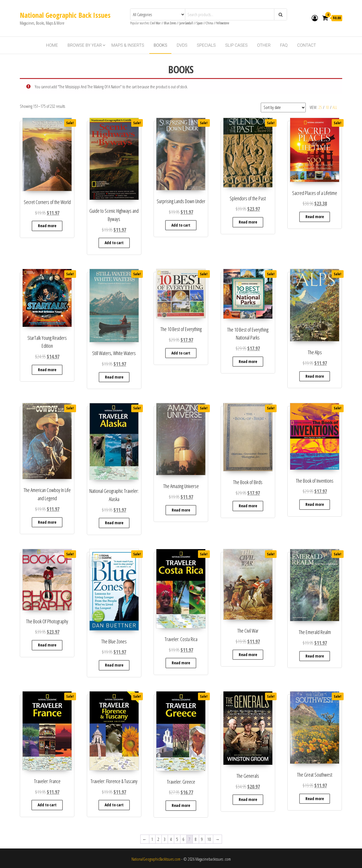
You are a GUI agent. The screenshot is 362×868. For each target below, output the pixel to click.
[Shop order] (283, 108)
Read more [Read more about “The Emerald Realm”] (315, 656)
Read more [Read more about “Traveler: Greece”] (181, 805)
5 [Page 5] (177, 839)
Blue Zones (170, 23)
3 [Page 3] (165, 839)
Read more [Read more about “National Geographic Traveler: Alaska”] (114, 523)
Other (264, 45)
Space (200, 23)
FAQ (284, 45)
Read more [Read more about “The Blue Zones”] (114, 665)
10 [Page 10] (209, 839)
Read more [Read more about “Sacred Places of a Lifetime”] (315, 217)
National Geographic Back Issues (65, 15)
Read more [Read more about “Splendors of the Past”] (248, 222)
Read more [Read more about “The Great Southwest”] (315, 799)
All (335, 107)
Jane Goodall (186, 23)
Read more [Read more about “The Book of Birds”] (248, 506)
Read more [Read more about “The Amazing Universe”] (181, 510)
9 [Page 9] (202, 839)
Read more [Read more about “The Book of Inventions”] (315, 504)
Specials (206, 45)
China (209, 23)
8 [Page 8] (196, 839)
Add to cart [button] (114, 243)
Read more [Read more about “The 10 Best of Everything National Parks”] (248, 361)
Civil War (156, 23)
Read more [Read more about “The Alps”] (315, 376)
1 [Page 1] (152, 839)
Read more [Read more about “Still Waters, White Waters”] (114, 377)
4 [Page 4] (171, 839)
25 (320, 107)
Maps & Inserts (128, 45)
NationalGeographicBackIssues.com (156, 859)
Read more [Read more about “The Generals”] (248, 799)
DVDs (182, 45)
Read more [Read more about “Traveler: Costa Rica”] (181, 663)
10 (327, 107)
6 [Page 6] (183, 839)
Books (160, 45)
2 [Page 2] (158, 839)
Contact (307, 45)
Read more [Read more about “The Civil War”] (248, 655)
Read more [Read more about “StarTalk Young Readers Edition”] (47, 370)
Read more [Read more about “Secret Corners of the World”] (47, 226)
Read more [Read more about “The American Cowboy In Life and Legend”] (47, 522)
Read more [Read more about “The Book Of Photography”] (47, 645)
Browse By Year (85, 45)
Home (52, 45)
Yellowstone (223, 23)
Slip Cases (236, 45)
